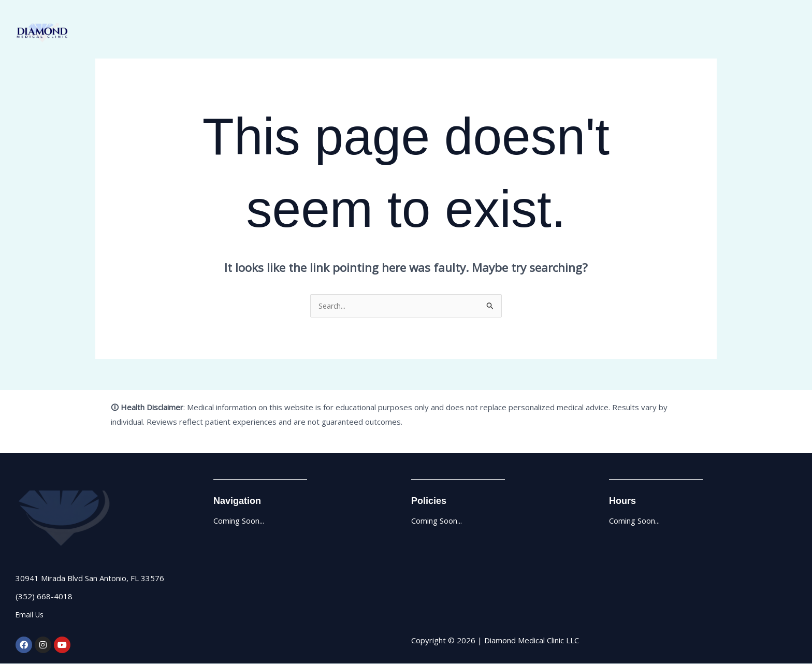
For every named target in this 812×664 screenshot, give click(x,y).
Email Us (31, 615)
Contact (774, 33)
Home (649, 33)
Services (729, 33)
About (687, 33)
